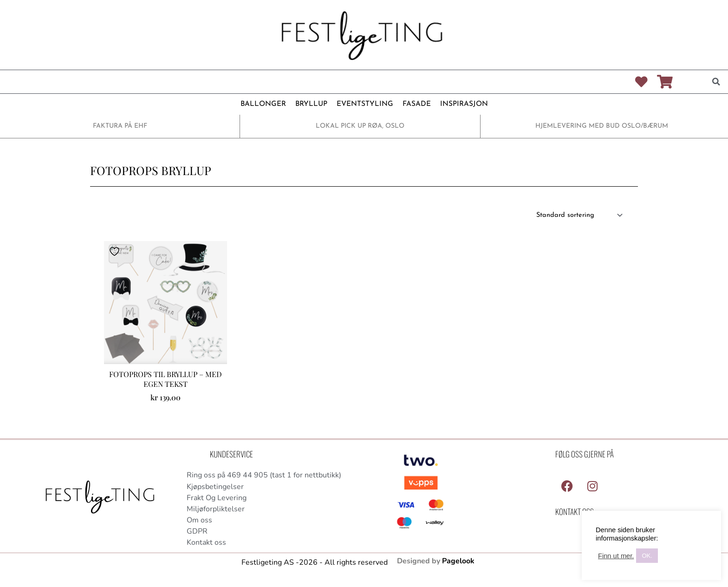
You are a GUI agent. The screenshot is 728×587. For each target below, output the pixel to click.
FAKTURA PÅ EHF (120, 126)
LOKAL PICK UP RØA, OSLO (360, 126)
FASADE (415, 104)
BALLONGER (265, 104)
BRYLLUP (312, 104)
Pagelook (458, 563)
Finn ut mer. (616, 556)
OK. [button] (647, 556)
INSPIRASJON (461, 104)
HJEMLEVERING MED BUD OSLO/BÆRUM (602, 126)
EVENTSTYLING (364, 104)
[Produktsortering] (577, 215)
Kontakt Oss (575, 512)
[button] (716, 82)
